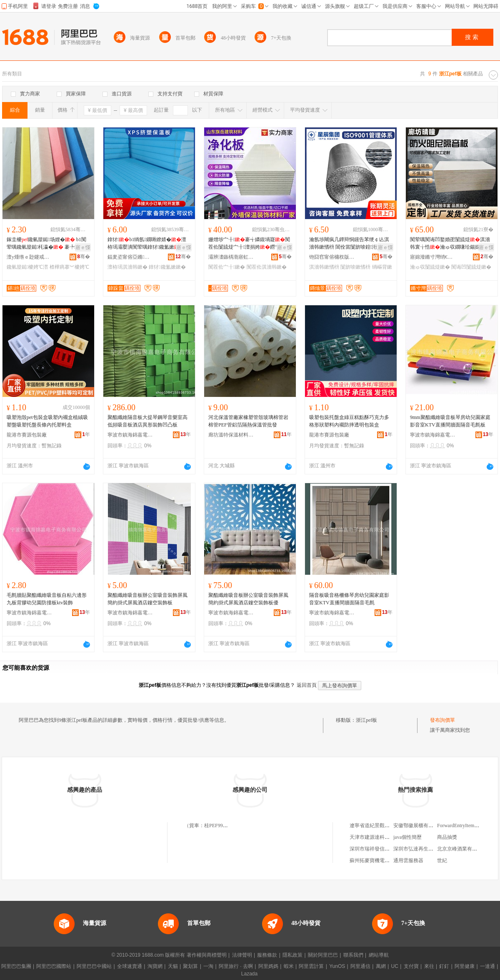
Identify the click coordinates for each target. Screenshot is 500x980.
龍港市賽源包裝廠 (27, 435)
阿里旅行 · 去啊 (236, 966)
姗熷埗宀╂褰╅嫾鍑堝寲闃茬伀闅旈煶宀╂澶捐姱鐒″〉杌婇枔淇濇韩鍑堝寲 (249, 244)
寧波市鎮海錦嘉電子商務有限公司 (130, 435)
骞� (84, 257)
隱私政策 (292, 955)
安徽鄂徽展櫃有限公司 (418, 825)
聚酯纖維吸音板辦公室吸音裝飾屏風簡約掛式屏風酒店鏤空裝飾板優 (248, 599)
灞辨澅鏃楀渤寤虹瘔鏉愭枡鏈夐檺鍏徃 (231, 257)
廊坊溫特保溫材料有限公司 (231, 435)
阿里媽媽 (268, 966)
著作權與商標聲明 (207, 955)
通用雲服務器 (408, 860)
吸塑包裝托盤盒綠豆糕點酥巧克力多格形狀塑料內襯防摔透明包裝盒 (349, 421)
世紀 (442, 860)
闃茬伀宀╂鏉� (227, 267)
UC (395, 966)
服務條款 (267, 955)
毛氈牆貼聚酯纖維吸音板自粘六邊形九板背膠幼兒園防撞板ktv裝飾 (47, 599)
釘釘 (444, 966)
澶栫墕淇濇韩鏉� (127, 267)
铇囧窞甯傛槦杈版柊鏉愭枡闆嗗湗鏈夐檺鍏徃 (332, 257)
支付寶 (411, 966)
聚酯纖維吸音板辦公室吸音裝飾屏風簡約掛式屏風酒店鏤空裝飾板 (147, 599)
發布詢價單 (442, 720)
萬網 (381, 966)
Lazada (249, 974)
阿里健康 (465, 966)
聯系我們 (353, 955)
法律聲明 (242, 955)
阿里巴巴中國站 (94, 966)
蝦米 (289, 966)
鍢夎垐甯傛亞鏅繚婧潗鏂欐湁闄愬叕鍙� (130, 257)
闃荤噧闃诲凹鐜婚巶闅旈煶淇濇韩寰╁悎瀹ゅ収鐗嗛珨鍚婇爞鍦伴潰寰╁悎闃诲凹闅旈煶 (450, 244)
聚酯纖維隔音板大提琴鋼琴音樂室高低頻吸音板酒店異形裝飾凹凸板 (147, 421)
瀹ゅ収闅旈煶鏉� (430, 267)
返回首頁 (307, 685)
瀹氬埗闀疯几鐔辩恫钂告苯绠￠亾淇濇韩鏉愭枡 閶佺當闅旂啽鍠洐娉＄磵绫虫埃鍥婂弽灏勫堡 (351, 244)
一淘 (208, 966)
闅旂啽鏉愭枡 (355, 267)
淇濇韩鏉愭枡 (324, 267)
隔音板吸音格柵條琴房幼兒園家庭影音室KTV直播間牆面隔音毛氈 (349, 599)
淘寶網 (155, 966)
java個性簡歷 (407, 837)
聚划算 (190, 966)
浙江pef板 (366, 720)
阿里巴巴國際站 (54, 966)
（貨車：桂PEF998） (207, 825)
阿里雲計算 (311, 966)
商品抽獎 (447, 837)
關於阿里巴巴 (323, 955)
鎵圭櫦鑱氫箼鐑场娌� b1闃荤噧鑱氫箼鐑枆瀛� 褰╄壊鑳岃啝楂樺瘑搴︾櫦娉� (48, 244)
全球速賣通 (130, 966)
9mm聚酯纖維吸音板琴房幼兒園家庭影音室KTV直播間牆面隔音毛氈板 (450, 421)
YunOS (337, 966)
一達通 (487, 966)
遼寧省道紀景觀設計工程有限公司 (387, 825)
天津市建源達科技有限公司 (380, 837)
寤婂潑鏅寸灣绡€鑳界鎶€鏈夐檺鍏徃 (433, 257)
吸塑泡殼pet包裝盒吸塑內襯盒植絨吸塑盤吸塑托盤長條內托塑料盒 (47, 421)
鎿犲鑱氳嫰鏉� (167, 267)
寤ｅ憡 (83, 247)
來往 (429, 966)
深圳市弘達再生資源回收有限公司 (431, 849)
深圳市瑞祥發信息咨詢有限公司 (385, 849)
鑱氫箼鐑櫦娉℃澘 (27, 267)
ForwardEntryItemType (461, 825)
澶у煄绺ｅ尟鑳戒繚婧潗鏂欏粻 (30, 257)
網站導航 (379, 955)
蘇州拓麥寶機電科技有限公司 (382, 860)
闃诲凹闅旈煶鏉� (471, 267)
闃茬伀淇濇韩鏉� (267, 267)
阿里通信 (360, 966)
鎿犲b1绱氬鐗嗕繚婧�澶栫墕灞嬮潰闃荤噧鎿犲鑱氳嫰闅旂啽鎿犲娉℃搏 (148, 244)
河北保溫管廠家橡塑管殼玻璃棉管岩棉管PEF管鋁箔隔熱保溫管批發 (248, 421)
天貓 (173, 966)
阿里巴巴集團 (16, 966)
